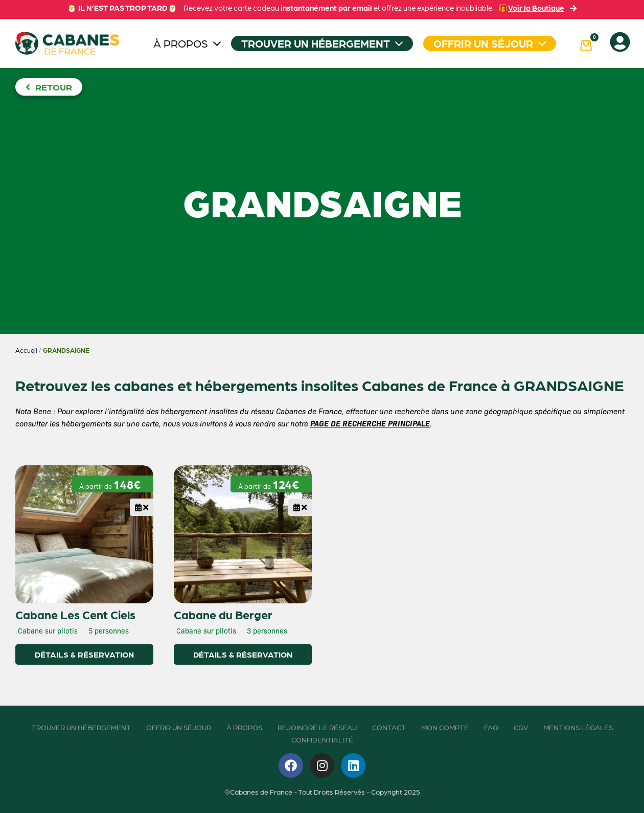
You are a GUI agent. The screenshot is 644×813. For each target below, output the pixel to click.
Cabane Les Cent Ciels (75, 614)
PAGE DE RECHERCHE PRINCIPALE (370, 423)
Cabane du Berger (223, 614)
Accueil (26, 350)
